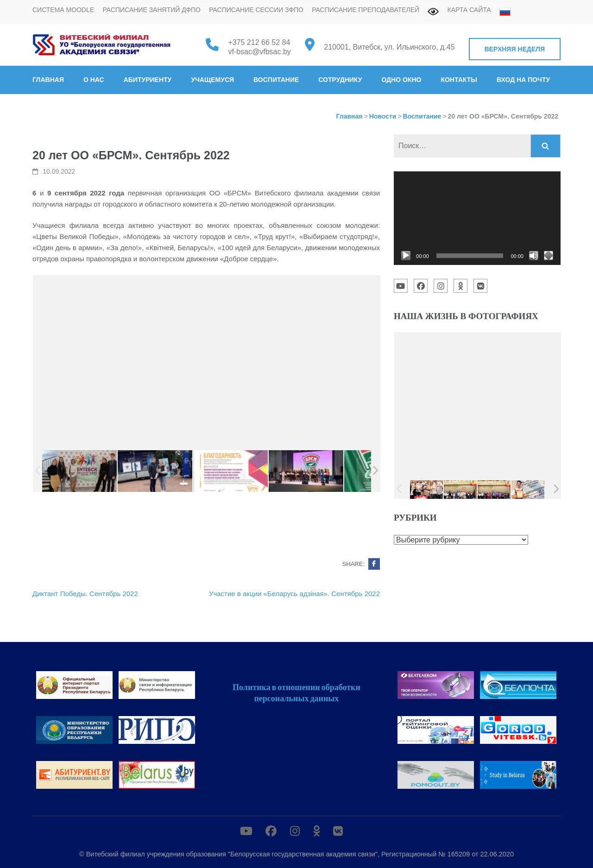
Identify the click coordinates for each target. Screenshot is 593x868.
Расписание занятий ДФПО (151, 10)
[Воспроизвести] (406, 256)
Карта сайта (469, 10)
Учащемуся (212, 80)
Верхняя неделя (515, 49)
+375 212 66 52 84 (259, 42)
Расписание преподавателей (366, 10)
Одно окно (401, 80)
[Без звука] (534, 256)
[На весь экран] (549, 256)
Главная (48, 80)
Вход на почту (523, 80)
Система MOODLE (63, 10)
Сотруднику (340, 80)
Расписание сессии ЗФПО (256, 10)
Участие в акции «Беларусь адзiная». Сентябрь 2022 (294, 594)
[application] (477, 218)
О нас (94, 80)
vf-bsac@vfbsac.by (259, 52)
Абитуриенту (148, 80)
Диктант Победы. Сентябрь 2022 (85, 594)
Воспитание (276, 80)
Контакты (459, 80)
